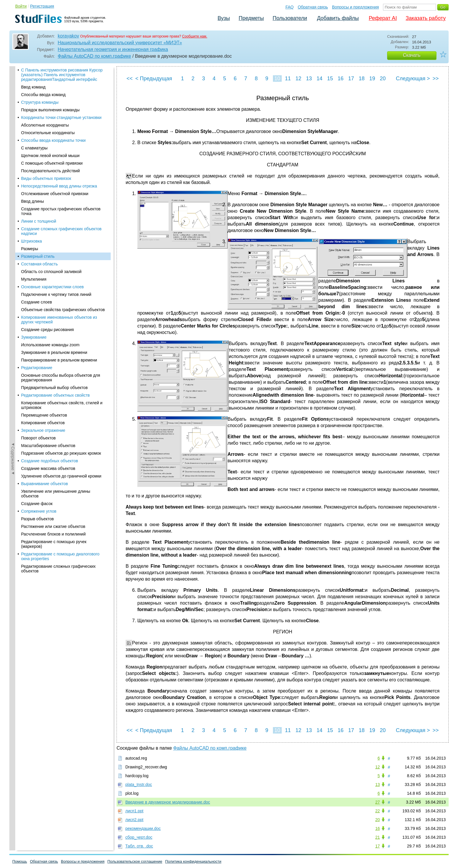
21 (377, 837)
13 (309, 79)
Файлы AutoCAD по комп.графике (94, 56)
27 (377, 802)
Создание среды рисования (47, 152)
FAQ (290, 7)
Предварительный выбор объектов (54, 210)
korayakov (68, 36)
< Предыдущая (154, 79)
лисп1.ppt (134, 811)
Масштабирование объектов (48, 268)
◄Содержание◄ (13, 169)
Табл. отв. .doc (139, 846)
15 (330, 79)
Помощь (20, 861)
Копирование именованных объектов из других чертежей (59, 142)
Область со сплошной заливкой (51, 94)
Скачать (412, 55)
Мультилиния (34, 102)
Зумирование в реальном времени (54, 175)
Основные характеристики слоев (52, 109)
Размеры (30, 71)
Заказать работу (426, 18)
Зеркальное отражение (43, 253)
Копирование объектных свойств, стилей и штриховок (62, 228)
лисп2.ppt (134, 820)
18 (362, 79)
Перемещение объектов (44, 238)
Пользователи (290, 18)
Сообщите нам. (195, 36)
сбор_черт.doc (139, 837)
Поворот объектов (38, 260)
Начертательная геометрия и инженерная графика (113, 49)
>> (436, 79)
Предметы (251, 18)
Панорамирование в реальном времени (59, 183)
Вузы (224, 18)
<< (130, 79)
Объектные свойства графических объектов (63, 132)
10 (277, 79)
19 (372, 79)
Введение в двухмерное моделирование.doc (168, 802)
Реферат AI (383, 18)
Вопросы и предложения (356, 7)
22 (377, 811)
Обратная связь (313, 7)
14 (319, 79)
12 (298, 79)
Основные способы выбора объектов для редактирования (61, 200)
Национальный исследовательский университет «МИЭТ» (120, 43)
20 (383, 79)
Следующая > (413, 79)
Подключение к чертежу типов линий (56, 117)
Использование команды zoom (50, 167)
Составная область (39, 86)
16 (341, 79)
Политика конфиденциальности (193, 861)
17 (351, 79)
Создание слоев (36, 125)
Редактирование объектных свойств (55, 218)
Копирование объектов (43, 245)
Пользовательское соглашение (135, 861)
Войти (21, 6)
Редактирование (37, 190)
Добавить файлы (338, 18)
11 (288, 79)
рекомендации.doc (143, 828)
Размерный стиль (38, 79)
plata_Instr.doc (139, 785)
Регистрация (42, 6)
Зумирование (34, 160)
